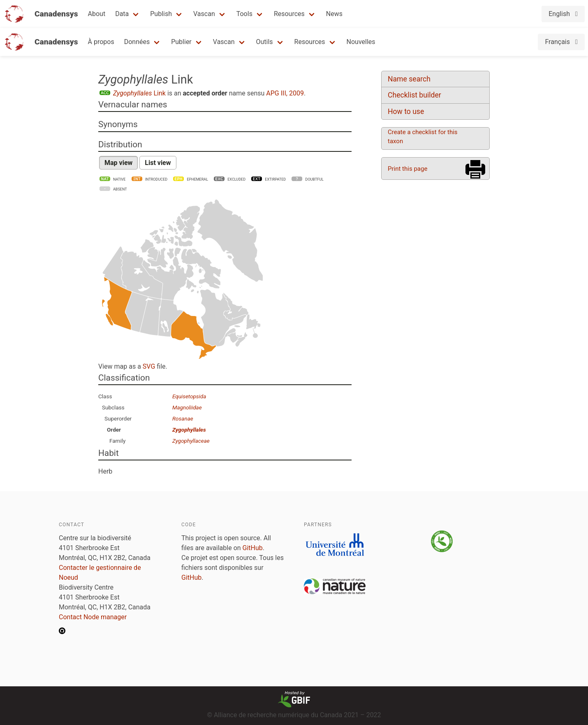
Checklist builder (414, 95)
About (97, 14)
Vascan (204, 14)
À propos (101, 42)
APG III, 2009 (285, 93)
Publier (181, 42)
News (334, 14)
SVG (149, 366)
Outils (265, 42)
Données (137, 42)
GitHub (253, 548)
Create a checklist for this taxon (423, 137)
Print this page (407, 169)
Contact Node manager (93, 617)
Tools (244, 14)
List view (158, 163)
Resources (289, 14)
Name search (409, 79)
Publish (161, 14)
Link (139, 93)
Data (122, 14)
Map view (118, 163)
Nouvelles (361, 42)
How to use (406, 112)
